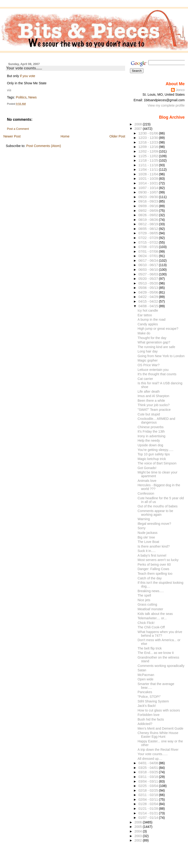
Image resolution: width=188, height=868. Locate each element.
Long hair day (148, 351)
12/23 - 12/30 (149, 138)
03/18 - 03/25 (149, 772)
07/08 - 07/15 (149, 247)
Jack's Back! (147, 706)
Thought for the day (152, 338)
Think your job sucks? (154, 405)
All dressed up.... (150, 759)
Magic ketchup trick (152, 459)
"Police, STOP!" (149, 697)
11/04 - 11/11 (149, 170)
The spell (144, 595)
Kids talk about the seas (155, 614)
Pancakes (145, 692)
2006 (139, 822)
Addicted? (145, 724)
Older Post (117, 136)
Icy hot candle (148, 310)
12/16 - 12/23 (149, 142)
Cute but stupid (149, 414)
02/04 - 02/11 (149, 799)
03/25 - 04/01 (149, 768)
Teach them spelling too (155, 574)
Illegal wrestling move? (154, 524)
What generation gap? (154, 342)
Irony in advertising (152, 436)
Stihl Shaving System (153, 701)
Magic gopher (148, 360)
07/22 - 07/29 (149, 238)
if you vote (28, 76)
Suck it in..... (147, 551)
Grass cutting (147, 604)
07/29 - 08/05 (149, 233)
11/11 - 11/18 (149, 165)
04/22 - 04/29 (149, 297)
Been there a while (151, 401)
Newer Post (12, 136)
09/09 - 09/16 (149, 206)
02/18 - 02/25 (149, 790)
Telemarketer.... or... (152, 618)
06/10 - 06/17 (149, 265)
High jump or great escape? (158, 329)
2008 (139, 124)
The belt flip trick (150, 648)
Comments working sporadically (161, 666)
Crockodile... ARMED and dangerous (156, 421)
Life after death (149, 392)
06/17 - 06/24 (149, 261)
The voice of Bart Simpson (157, 463)
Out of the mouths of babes (158, 506)
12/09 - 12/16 (149, 147)
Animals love (147, 481)
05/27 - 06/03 (149, 274)
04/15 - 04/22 (149, 301)
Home (65, 136)
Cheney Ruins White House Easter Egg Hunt (158, 735)
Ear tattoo (145, 315)
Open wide (146, 679)
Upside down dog (150, 445)
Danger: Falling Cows (154, 569)
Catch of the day (150, 578)
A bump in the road (152, 320)
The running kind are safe (156, 347)
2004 (139, 831)
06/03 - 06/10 (149, 270)
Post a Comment (18, 129)
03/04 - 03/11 (149, 781)
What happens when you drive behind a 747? (160, 634)
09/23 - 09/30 (149, 197)
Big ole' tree (146, 537)
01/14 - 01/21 (149, 813)
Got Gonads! (147, 468)
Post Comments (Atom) (44, 146)
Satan (142, 670)
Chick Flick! (146, 623)
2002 (139, 840)
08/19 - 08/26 (149, 220)
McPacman (146, 675)
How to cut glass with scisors (159, 710)
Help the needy (149, 441)
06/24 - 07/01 (149, 256)
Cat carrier (145, 379)
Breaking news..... (151, 591)
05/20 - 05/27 (149, 279)
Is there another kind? (154, 546)
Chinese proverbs (151, 427)
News (32, 97)
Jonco (180, 90)
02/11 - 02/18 (149, 795)
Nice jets (144, 600)
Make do (144, 333)
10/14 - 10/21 (149, 183)
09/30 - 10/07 (149, 192)
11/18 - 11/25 (149, 160)
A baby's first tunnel (152, 555)
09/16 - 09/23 (149, 201)
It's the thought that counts (157, 374)
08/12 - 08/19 (149, 224)
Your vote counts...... (24, 68)
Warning (144, 519)
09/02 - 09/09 (149, 211)
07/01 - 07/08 (149, 251)
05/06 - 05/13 (149, 288)
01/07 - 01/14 (149, 818)
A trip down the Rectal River (158, 750)
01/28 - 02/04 (149, 804)
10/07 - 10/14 (149, 188)
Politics (21, 97)
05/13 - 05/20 (149, 283)
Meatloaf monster (150, 609)
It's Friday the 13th (151, 431)
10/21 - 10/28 (149, 179)
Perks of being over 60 (154, 565)
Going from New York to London (161, 356)
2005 (139, 827)
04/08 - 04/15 (149, 306)
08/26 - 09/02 (149, 215)
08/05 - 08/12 (149, 229)
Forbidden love (149, 715)
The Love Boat (148, 542)
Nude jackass (148, 533)
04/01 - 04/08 (149, 763)
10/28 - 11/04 (149, 174)
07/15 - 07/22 (149, 242)
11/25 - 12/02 (149, 156)
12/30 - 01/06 (149, 133)
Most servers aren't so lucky (158, 560)
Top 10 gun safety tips (154, 454)
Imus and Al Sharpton (154, 396)
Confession (146, 493)
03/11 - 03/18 (149, 777)
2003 (139, 836)
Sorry (142, 528)
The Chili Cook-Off (151, 627)
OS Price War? (149, 365)
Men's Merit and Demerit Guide (160, 728)
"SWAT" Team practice (154, 410)
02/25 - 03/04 (149, 786)
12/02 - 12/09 (149, 151)
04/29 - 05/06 (149, 292)
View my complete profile (166, 105)
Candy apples (148, 324)
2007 (139, 129)
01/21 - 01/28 (149, 809)
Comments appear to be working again (155, 513)
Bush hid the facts (151, 719)
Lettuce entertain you (153, 370)
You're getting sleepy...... (156, 450)
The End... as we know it (156, 653)
